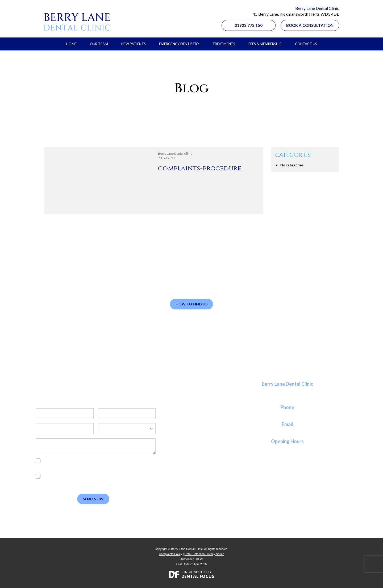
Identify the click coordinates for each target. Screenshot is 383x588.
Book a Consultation (310, 25)
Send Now (93, 499)
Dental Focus (198, 576)
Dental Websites (194, 572)
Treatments (224, 44)
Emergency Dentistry (179, 44)
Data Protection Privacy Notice (204, 554)
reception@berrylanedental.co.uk (287, 431)
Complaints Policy (170, 554)
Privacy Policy (61, 467)
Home (71, 44)
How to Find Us (191, 304)
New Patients (134, 44)
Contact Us (306, 44)
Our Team (99, 44)
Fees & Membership (265, 44)
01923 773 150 (249, 25)
